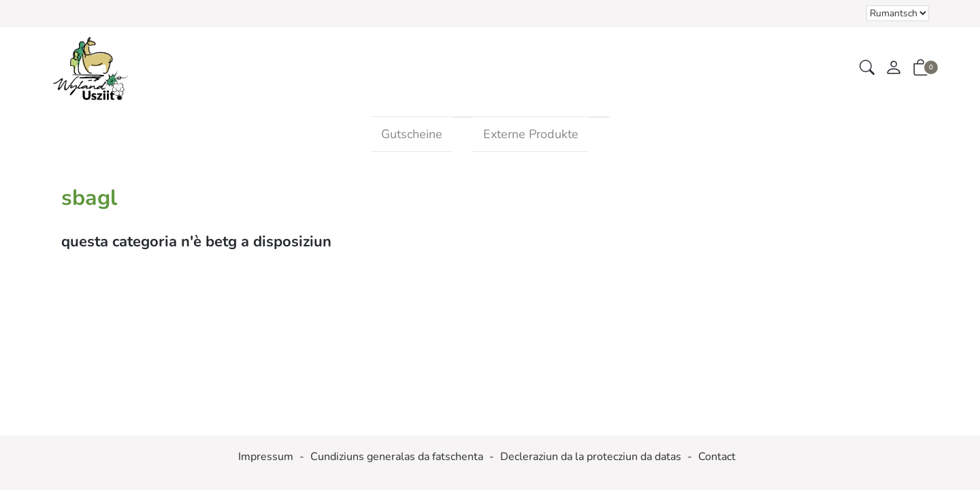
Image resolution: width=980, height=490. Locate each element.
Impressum (266, 457)
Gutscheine (412, 134)
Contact (717, 457)
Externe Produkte (531, 134)
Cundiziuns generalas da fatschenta (397, 457)
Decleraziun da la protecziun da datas (591, 457)
